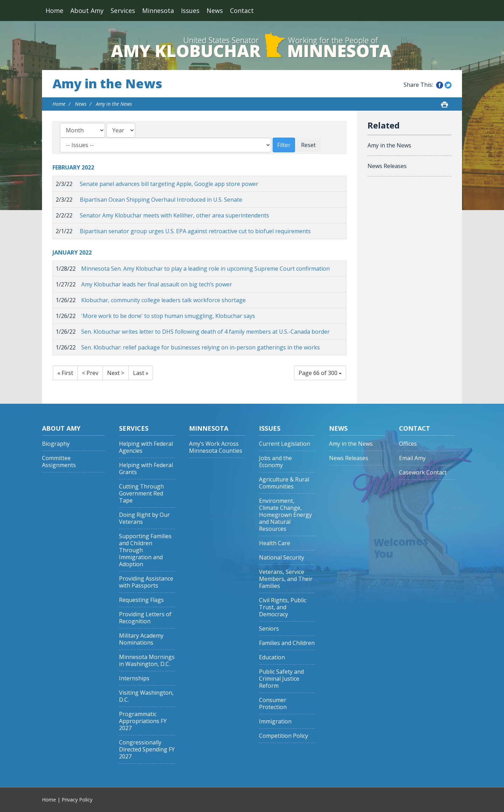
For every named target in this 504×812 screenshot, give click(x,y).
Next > (116, 373)
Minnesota (158, 11)
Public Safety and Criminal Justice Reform (281, 679)
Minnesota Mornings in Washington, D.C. (147, 661)
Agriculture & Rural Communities (284, 483)
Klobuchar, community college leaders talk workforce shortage (163, 300)
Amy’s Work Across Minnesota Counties (216, 447)
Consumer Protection (273, 704)
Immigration (275, 721)
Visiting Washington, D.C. (146, 696)
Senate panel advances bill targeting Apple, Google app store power (169, 184)
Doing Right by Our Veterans (144, 518)
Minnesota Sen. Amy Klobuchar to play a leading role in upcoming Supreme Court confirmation (205, 269)
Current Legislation (285, 444)
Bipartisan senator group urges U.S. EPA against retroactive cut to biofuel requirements (195, 231)
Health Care (275, 543)
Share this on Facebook (440, 85)
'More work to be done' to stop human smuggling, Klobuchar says (168, 316)
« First (65, 373)
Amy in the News (107, 84)
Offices (408, 444)
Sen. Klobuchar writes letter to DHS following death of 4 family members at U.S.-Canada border (205, 332)
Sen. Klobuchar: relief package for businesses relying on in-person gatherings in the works (201, 347)
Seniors (269, 629)
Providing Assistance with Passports (146, 582)
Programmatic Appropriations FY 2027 (143, 721)
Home (54, 11)
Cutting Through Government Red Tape (141, 494)
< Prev (90, 373)
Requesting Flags (141, 600)
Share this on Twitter (448, 85)
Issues (190, 11)
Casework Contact (423, 473)
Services (123, 11)
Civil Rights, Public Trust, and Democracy (283, 607)
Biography (56, 444)
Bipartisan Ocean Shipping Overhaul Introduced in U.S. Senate (161, 200)
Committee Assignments (59, 462)
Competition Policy (283, 736)
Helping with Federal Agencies (146, 447)
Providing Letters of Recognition (145, 618)
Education (272, 657)
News (215, 11)
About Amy (87, 11)
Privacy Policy (77, 800)
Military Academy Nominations (141, 639)
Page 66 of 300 (320, 373)
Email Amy (412, 458)
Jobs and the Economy (275, 462)
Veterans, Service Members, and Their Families (286, 579)
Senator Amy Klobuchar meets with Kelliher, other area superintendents (174, 215)
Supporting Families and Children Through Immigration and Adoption (145, 550)
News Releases (387, 166)
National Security (282, 558)
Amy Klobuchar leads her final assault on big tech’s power (157, 284)
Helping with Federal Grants (146, 469)
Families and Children (287, 643)
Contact (242, 11)
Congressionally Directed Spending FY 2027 (147, 749)
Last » (141, 373)
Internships (134, 678)
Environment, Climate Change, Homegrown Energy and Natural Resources (285, 515)
